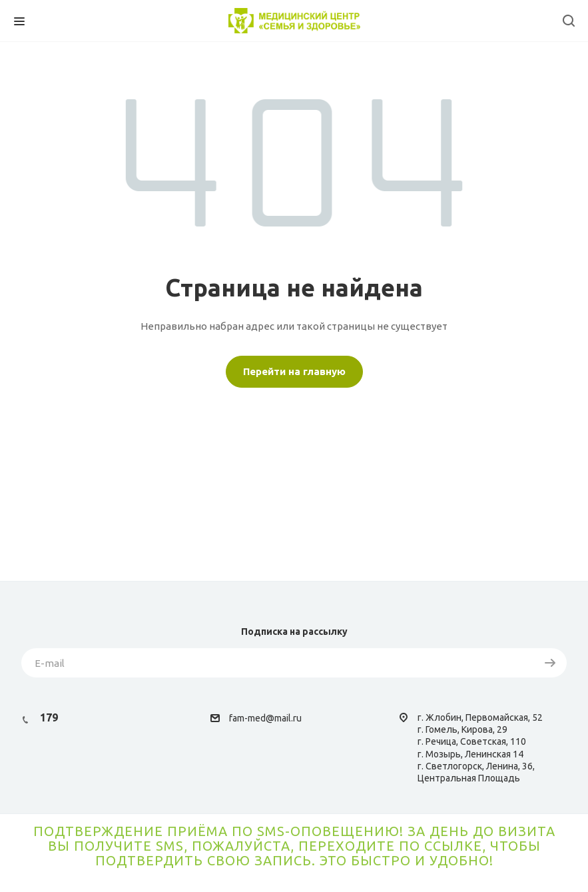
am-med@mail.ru (267, 718)
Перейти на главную (294, 371)
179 (49, 717)
